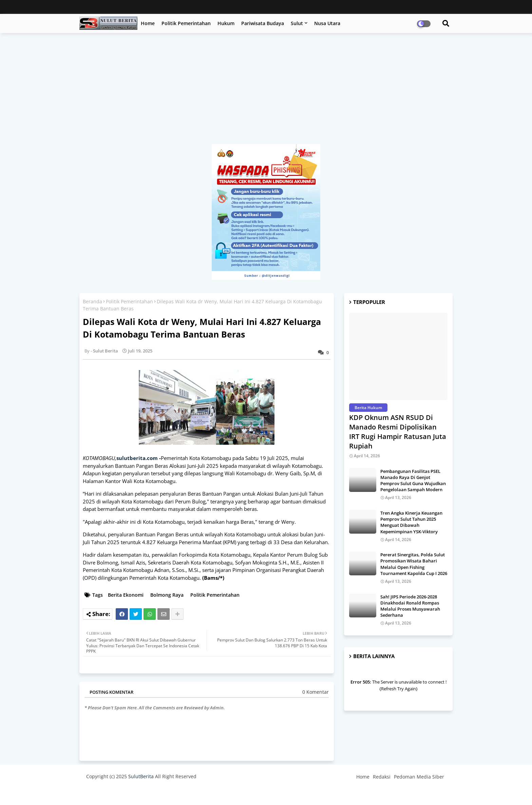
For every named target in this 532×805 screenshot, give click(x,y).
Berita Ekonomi (126, 595)
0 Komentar (316, 692)
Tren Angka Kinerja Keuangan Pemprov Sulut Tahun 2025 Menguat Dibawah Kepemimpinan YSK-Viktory (411, 522)
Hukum (226, 23)
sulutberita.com (137, 458)
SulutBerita (141, 776)
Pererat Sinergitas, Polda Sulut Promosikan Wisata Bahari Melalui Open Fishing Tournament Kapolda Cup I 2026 (414, 564)
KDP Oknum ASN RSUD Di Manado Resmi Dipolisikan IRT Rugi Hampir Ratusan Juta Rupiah (398, 432)
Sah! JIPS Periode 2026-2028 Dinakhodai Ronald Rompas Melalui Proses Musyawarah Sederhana (410, 606)
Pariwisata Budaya (263, 23)
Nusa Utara (327, 23)
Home (148, 23)
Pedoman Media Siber (419, 777)
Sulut (297, 23)
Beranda (92, 301)
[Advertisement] (266, 92)
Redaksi (382, 777)
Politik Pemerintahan (186, 23)
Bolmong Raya (167, 595)
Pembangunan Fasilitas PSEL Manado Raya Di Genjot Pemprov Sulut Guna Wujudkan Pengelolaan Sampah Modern (413, 481)
